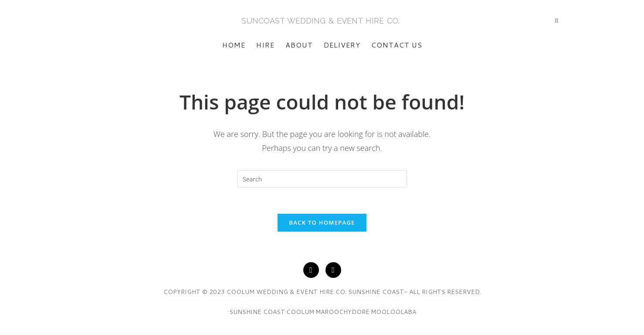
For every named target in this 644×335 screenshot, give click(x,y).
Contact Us (397, 45)
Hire (265, 45)
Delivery (342, 45)
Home (234, 45)
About (299, 45)
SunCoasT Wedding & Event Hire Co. (320, 21)
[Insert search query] (322, 179)
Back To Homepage (322, 222)
